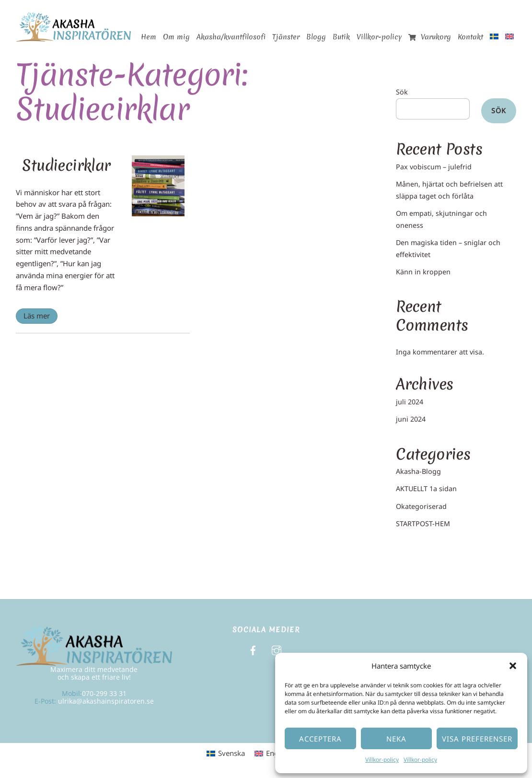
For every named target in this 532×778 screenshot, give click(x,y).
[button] (513, 666)
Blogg (316, 37)
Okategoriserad (421, 506)
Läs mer (37, 316)
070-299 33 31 (104, 693)
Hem (149, 37)
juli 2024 (410, 402)
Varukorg (430, 37)
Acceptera (320, 739)
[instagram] (277, 650)
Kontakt (470, 37)
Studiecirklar (66, 165)
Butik (341, 37)
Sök (402, 92)
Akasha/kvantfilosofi (231, 37)
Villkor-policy (382, 760)
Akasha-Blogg (418, 471)
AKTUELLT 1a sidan (426, 489)
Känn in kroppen (423, 272)
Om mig (176, 37)
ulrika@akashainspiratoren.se (106, 701)
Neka (396, 739)
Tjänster (286, 37)
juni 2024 (411, 419)
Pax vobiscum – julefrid (434, 167)
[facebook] (253, 650)
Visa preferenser (477, 739)
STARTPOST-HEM (423, 524)
